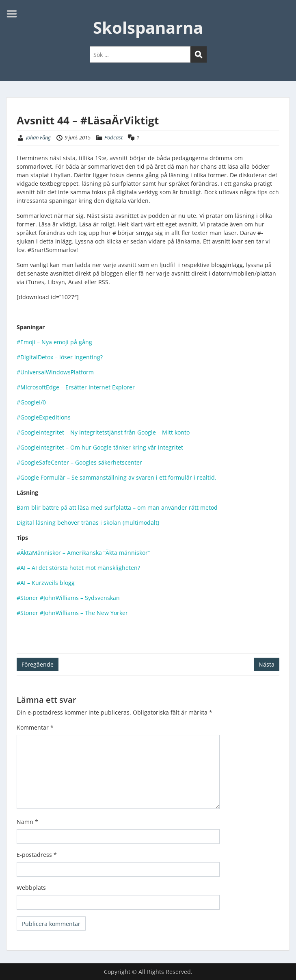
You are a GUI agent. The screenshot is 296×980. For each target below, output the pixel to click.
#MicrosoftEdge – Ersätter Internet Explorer (76, 387)
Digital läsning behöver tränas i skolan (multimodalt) (88, 523)
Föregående (38, 664)
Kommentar (35, 727)
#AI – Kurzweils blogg (46, 583)
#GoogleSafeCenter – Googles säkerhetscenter (80, 462)
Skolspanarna (148, 27)
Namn (27, 822)
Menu (15, 14)
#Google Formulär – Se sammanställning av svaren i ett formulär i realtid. (117, 477)
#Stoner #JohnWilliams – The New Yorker (72, 613)
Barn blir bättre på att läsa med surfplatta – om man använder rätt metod (118, 507)
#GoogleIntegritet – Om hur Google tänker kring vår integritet (101, 447)
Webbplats (31, 888)
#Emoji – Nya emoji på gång (54, 342)
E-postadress (37, 855)
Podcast (113, 137)
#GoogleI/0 (31, 402)
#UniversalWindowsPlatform (55, 372)
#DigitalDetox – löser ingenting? (60, 357)
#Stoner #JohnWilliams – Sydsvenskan (68, 598)
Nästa (267, 664)
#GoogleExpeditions (44, 417)
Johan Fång (38, 137)
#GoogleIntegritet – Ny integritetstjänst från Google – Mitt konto (104, 432)
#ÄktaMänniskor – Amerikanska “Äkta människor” (83, 553)
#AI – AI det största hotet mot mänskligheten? (78, 568)
